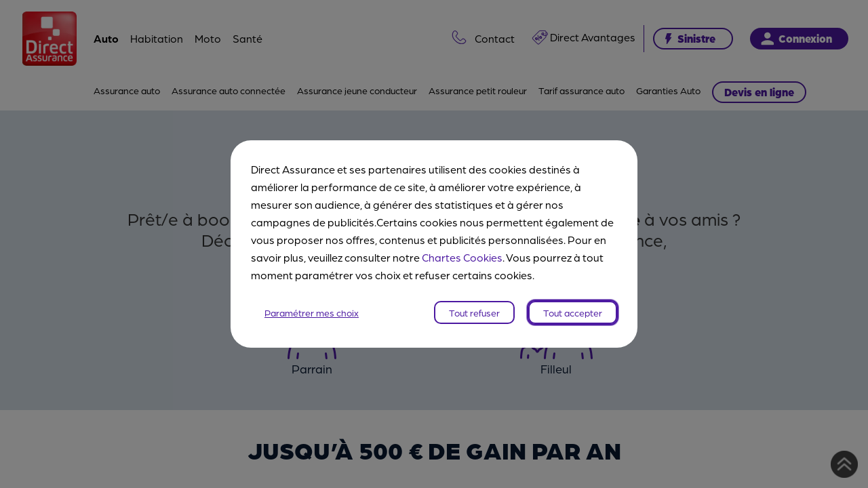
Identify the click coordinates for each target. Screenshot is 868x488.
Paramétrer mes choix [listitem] (312, 312)
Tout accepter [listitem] (573, 312)
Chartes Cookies (462, 257)
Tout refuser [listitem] (474, 312)
